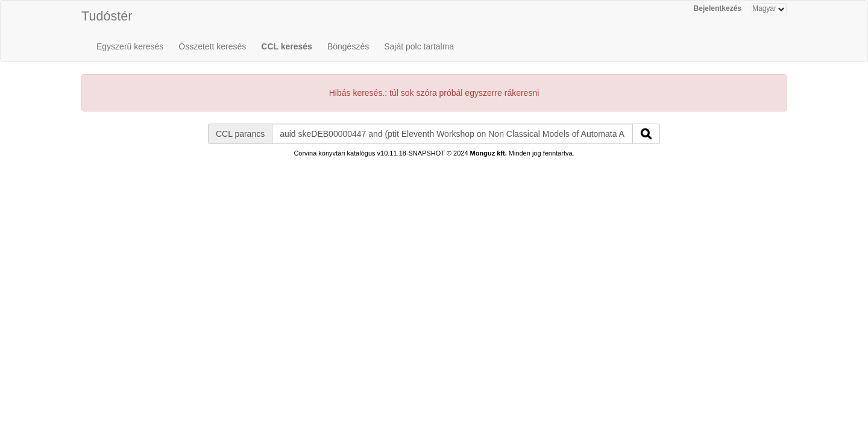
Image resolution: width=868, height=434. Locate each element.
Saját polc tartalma (419, 46)
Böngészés (348, 46)
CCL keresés (287, 46)
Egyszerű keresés (130, 46)
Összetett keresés (212, 46)
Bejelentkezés (718, 8)
